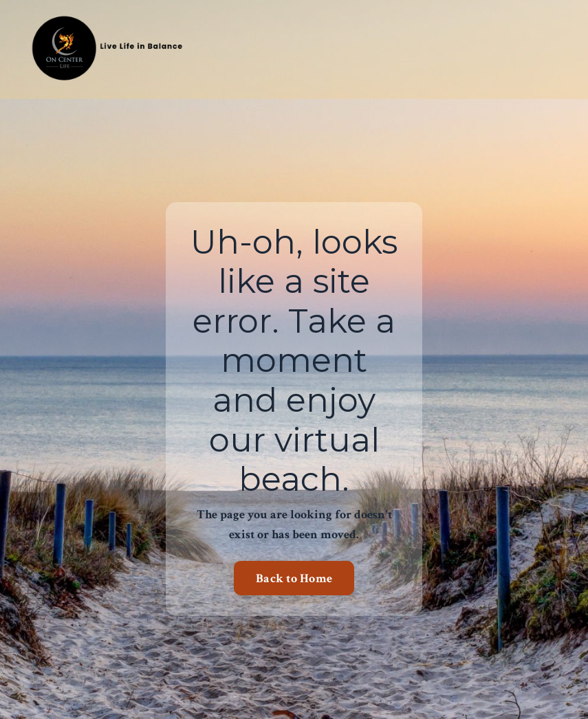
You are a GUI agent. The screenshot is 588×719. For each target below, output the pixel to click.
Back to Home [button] (294, 578)
